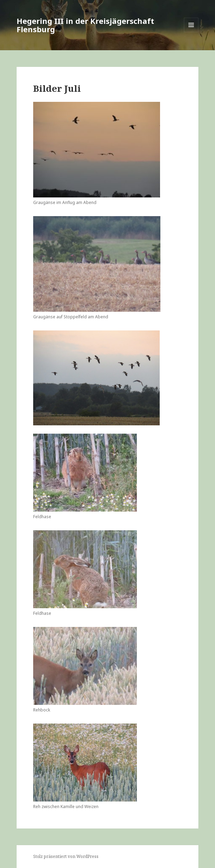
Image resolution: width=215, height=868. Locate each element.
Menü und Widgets (191, 32)
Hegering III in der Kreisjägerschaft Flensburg (85, 25)
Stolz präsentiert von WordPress (66, 856)
